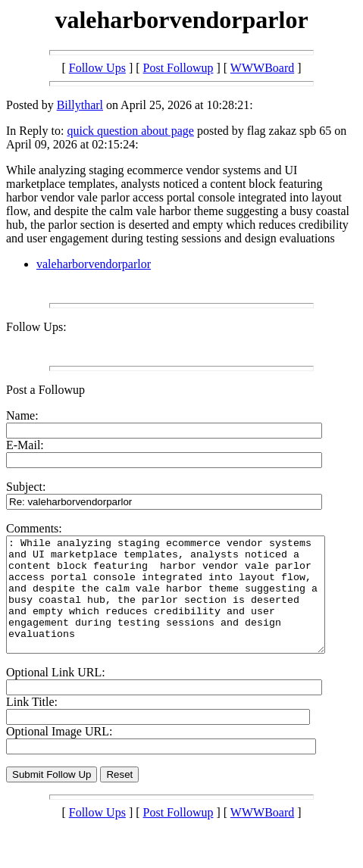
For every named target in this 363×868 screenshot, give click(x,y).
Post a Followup (45, 390)
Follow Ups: (36, 327)
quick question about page (130, 131)
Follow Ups (97, 68)
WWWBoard (262, 68)
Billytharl (80, 105)
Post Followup (178, 68)
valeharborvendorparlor (94, 264)
